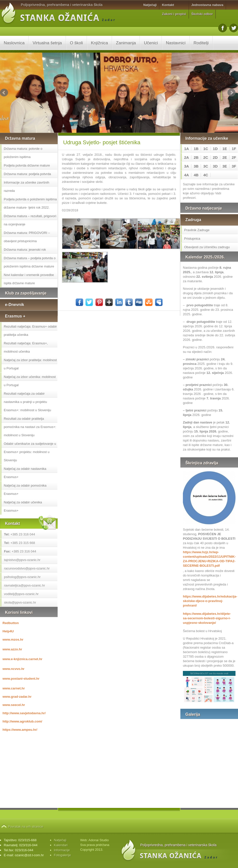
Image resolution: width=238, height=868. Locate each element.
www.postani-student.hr (21, 679)
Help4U (8, 631)
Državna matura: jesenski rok (25, 250)
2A (187, 157)
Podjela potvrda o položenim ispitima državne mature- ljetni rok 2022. (30, 203)
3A (187, 166)
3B (196, 166)
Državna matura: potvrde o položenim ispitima (23, 153)
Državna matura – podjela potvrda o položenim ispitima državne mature (30, 262)
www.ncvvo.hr (14, 669)
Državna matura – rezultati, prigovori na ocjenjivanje (30, 220)
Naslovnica (14, 43)
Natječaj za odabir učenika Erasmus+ (23, 506)
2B (196, 157)
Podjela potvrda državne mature (27, 165)
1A (187, 149)
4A (187, 175)
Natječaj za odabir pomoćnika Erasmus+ (25, 490)
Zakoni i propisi (174, 14)
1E (225, 149)
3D (215, 166)
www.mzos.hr (13, 639)
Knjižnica (99, 43)
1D (215, 149)
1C (206, 149)
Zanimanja (126, 43)
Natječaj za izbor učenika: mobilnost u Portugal (30, 381)
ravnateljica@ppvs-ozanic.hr (25, 585)
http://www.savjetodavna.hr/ (24, 713)
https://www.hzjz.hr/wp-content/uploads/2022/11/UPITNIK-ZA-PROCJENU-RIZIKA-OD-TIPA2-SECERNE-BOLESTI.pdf (209, 559)
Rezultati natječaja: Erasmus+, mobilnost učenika (26, 347)
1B (196, 149)
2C (206, 157)
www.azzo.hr (12, 649)
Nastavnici (176, 43)
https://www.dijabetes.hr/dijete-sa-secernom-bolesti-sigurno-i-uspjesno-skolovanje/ (207, 618)
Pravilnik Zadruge (197, 230)
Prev (4, 93)
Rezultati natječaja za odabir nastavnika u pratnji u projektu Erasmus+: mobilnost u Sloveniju (27, 402)
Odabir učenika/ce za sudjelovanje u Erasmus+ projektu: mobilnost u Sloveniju (30, 452)
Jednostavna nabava (207, 5)
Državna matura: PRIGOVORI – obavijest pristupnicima (27, 237)
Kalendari (61, 845)
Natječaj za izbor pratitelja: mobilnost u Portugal (30, 364)
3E (225, 166)
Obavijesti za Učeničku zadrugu (207, 247)
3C (206, 166)
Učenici (151, 43)
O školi (76, 43)
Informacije (62, 850)
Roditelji (201, 43)
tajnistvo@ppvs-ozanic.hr (22, 560)
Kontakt (168, 5)
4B (196, 175)
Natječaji (150, 5)
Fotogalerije (62, 855)
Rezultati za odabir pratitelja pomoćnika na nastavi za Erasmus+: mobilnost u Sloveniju (30, 427)
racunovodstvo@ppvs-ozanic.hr (27, 568)
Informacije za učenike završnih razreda (26, 187)
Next (231, 93)
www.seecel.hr (14, 705)
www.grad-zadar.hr (17, 697)
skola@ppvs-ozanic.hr (20, 602)
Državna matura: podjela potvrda (27, 174)
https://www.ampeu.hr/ (20, 730)
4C (206, 175)
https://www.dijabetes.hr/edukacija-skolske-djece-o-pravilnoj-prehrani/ (209, 601)
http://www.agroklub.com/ (22, 721)
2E (225, 157)
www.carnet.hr (14, 688)
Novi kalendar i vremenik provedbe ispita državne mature (29, 279)
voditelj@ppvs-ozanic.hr (21, 594)
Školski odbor (202, 14)
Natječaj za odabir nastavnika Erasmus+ (25, 473)
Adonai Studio (99, 840)
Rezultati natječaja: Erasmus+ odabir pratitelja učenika (30, 331)
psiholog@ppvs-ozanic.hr (22, 577)
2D (215, 157)
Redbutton (11, 623)
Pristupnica (192, 239)
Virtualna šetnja (47, 43)
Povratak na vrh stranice (26, 827)
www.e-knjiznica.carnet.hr (22, 659)
